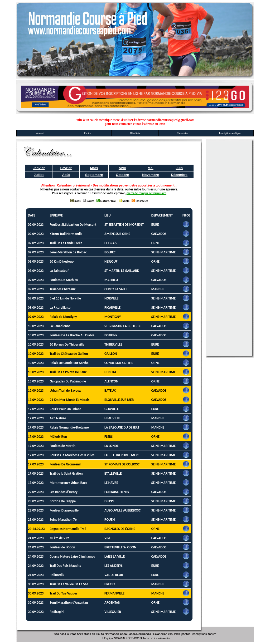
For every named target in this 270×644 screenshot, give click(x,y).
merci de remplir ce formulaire (146, 193)
